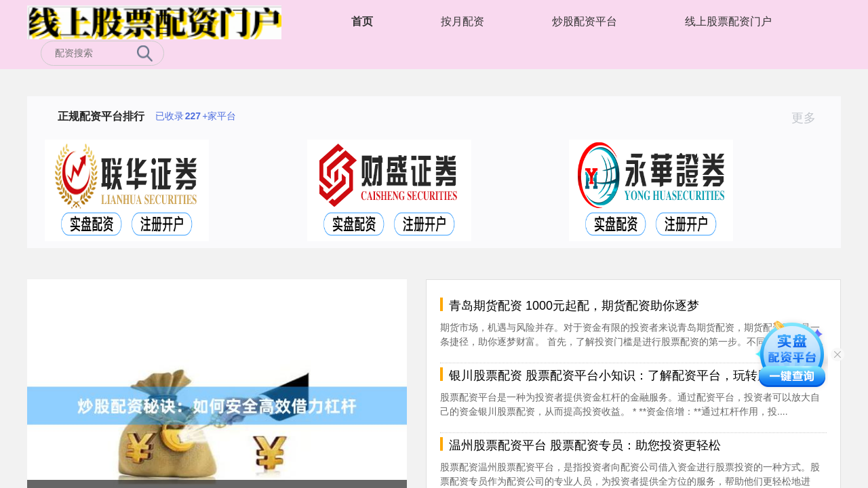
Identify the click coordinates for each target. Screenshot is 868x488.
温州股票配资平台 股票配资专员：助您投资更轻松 (585, 445)
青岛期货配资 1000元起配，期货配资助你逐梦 (574, 306)
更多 (809, 118)
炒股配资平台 (585, 21)
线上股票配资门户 (728, 21)
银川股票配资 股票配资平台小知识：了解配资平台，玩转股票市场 (628, 375)
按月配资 (462, 21)
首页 (362, 21)
